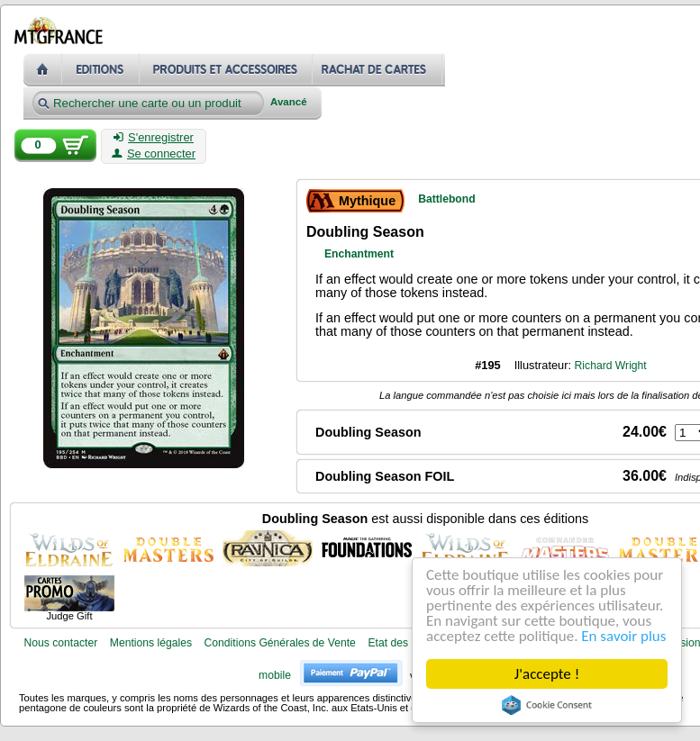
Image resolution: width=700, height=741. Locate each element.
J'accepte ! (547, 674)
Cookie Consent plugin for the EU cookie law (547, 705)
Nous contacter (60, 643)
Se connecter (154, 154)
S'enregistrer (154, 138)
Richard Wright (611, 366)
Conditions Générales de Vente (280, 643)
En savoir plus (623, 636)
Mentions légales (151, 643)
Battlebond (446, 199)
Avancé (289, 102)
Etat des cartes (404, 643)
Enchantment (359, 254)
